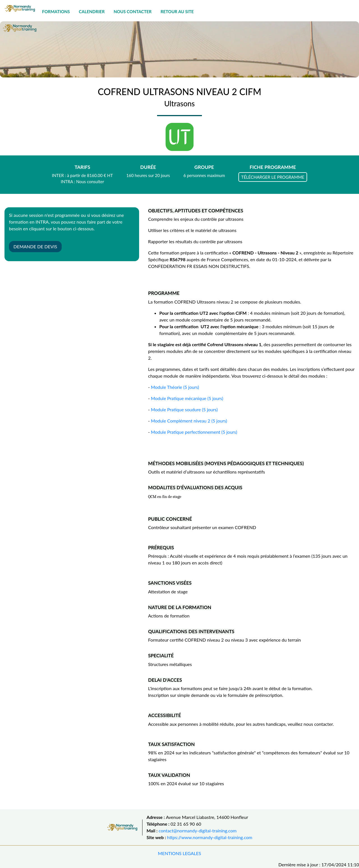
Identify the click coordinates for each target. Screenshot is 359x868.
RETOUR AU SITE (177, 12)
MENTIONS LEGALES (179, 853)
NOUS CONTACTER (133, 12)
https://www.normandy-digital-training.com (210, 837)
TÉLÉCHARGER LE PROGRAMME (273, 177)
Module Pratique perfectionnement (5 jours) (194, 432)
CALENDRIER (92, 12)
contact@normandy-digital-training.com (198, 831)
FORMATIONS (56, 12)
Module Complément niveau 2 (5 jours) (189, 421)
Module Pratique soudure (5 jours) (184, 409)
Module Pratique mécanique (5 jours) (187, 398)
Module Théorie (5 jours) (175, 387)
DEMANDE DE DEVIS (35, 246)
